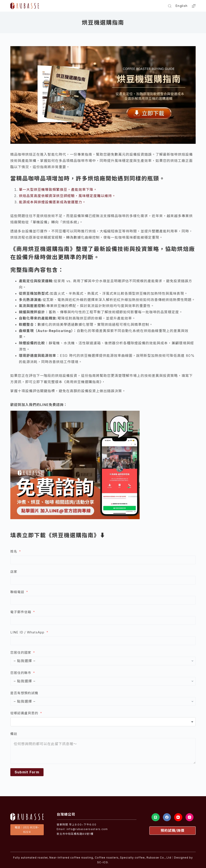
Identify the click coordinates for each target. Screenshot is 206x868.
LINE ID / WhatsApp (27, 632)
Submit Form (27, 772)
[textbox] (103, 722)
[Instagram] (190, 817)
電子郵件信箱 (21, 612)
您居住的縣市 (21, 673)
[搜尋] (170, 6)
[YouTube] (178, 817)
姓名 (14, 551)
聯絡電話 (17, 592)
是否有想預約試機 (24, 693)
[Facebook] (167, 817)
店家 (14, 572)
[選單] (194, 6)
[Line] (156, 817)
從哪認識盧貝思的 (24, 713)
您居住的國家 (21, 653)
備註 (14, 734)
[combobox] (103, 722)
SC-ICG (103, 862)
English (182, 6)
